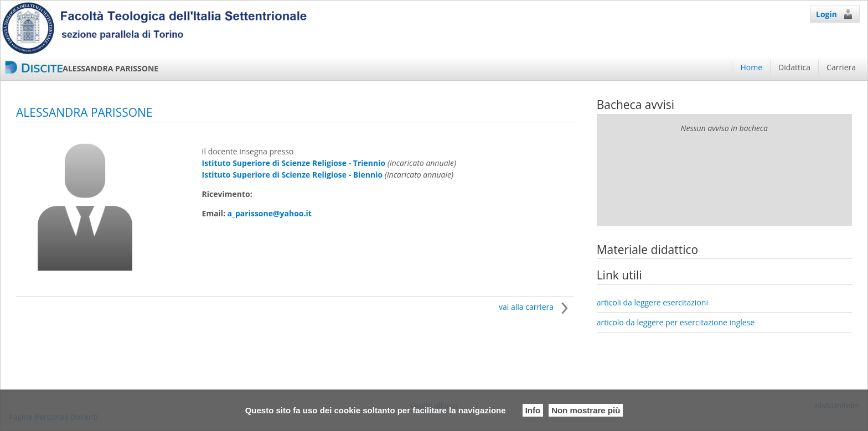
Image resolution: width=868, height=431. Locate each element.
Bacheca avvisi (635, 105)
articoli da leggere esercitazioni (652, 302)
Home (751, 67)
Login (835, 14)
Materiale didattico (648, 250)
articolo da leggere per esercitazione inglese (676, 322)
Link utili (619, 275)
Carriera (841, 67)
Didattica (794, 67)
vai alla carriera (536, 307)
